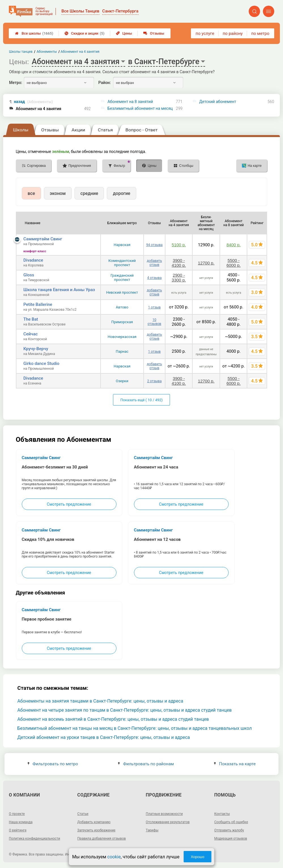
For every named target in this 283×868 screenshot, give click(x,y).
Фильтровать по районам (146, 764)
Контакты (222, 814)
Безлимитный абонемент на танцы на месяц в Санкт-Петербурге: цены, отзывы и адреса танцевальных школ (135, 728)
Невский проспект (122, 292)
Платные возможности (164, 814)
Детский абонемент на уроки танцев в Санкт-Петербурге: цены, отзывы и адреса (104, 737)
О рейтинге (18, 830)
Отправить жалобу (229, 830)
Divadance (33, 260)
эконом (58, 193)
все (31, 193)
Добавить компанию (94, 822)
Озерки (122, 381)
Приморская (122, 322)
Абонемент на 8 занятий (130, 102)
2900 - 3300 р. (179, 278)
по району (233, 33)
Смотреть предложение (69, 504)
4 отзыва (154, 278)
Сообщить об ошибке (231, 822)
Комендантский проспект (122, 263)
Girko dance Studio (42, 363)
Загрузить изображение (96, 830)
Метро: (16, 83)
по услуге (205, 33)
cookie (114, 857)
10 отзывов (154, 322)
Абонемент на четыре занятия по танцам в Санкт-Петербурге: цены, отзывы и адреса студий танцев (125, 710)
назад (33, 102)
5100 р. (179, 245)
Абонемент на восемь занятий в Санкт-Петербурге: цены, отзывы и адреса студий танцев (113, 719)
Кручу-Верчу (36, 349)
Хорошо (197, 857)
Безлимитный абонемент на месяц (140, 108)
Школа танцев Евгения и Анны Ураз (59, 290)
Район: (105, 83)
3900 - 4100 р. (179, 263)
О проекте (17, 814)
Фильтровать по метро (53, 764)
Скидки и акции (85, 33)
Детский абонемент (218, 102)
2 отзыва (154, 381)
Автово (122, 307)
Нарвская (122, 245)
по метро (260, 33)
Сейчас (31, 334)
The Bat (31, 319)
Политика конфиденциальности (34, 838)
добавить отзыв (154, 263)
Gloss (29, 275)
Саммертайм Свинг (43, 239)
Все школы (34, 33)
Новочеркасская (122, 337)
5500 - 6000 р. (233, 263)
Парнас (122, 351)
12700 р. (206, 263)
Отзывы (154, 33)
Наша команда (21, 822)
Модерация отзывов (231, 838)
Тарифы (152, 830)
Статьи (83, 814)
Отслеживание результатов (168, 822)
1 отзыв (154, 307)
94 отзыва (154, 245)
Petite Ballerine (38, 304)
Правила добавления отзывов (102, 838)
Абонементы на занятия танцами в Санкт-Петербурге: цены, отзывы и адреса (100, 701)
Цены (124, 33)
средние (89, 193)
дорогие (121, 193)
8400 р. (233, 245)
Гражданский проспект (122, 278)
